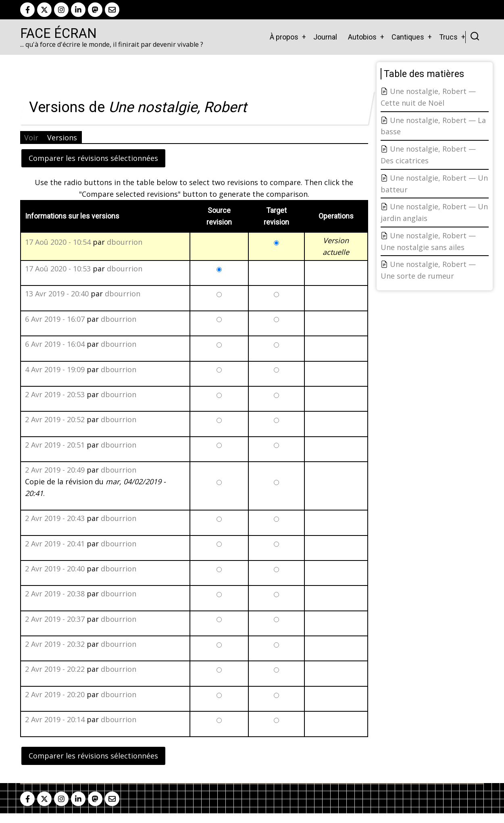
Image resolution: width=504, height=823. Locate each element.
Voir (31, 138)
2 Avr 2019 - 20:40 (55, 569)
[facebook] (27, 10)
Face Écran (58, 33)
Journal (325, 37)
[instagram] (61, 10)
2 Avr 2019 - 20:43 (55, 518)
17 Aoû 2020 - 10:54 (58, 242)
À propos (284, 37)
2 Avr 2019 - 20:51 (55, 445)
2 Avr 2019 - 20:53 (55, 394)
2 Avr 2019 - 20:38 (55, 594)
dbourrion (125, 242)
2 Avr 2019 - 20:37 (55, 619)
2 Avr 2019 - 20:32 (55, 644)
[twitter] (44, 10)
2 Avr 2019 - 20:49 (55, 470)
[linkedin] (78, 10)
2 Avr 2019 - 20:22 (55, 669)
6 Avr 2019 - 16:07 (55, 319)
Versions (62, 138)
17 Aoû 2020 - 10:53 (58, 269)
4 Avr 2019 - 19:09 (55, 369)
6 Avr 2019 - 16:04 (55, 344)
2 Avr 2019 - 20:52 (55, 419)
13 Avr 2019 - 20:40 (57, 294)
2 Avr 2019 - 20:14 (55, 719)
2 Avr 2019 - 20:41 (55, 544)
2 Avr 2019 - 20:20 (55, 694)
